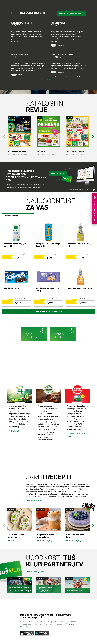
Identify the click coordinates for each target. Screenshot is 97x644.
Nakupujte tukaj (58, 173)
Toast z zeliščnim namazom (16, 536)
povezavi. (48, 79)
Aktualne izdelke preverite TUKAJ (77, 435)
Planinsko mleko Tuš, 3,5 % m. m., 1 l (15, 245)
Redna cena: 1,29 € (20, 254)
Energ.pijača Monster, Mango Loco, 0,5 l (48, 245)
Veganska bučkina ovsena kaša (46, 536)
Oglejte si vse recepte (34, 501)
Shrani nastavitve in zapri (74, 10)
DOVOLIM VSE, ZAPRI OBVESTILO (71, 14)
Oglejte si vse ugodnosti (36, 572)
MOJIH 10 (42, 151)
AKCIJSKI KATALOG (17, 151)
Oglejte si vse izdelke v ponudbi (49, 311)
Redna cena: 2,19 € (20, 299)
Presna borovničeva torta (75, 536)
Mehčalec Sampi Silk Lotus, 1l (80, 245)
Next (93, 135)
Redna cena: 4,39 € (85, 254)
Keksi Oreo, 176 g (11, 288)
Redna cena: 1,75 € (53, 254)
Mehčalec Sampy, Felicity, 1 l (80, 288)
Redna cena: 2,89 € (53, 299)
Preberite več (14, 431)
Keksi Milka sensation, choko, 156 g (48, 290)
